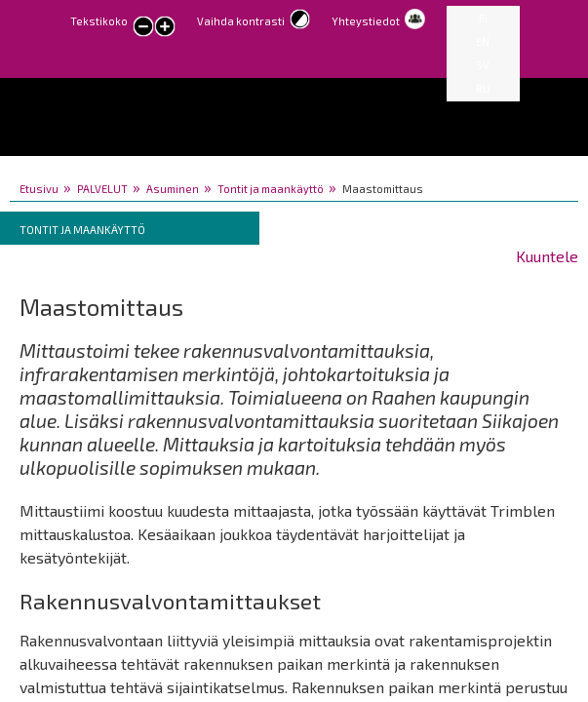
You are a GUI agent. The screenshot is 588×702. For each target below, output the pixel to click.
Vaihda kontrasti (241, 21)
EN (483, 41)
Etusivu (39, 189)
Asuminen (173, 189)
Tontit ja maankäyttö (271, 189)
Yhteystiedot (366, 21)
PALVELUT (102, 189)
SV (483, 65)
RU (483, 88)
